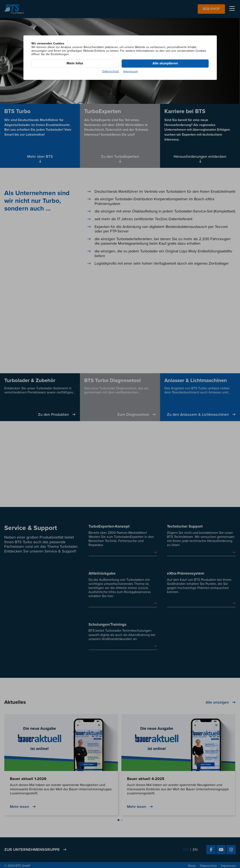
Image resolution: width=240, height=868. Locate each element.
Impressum (130, 71)
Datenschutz (111, 71)
